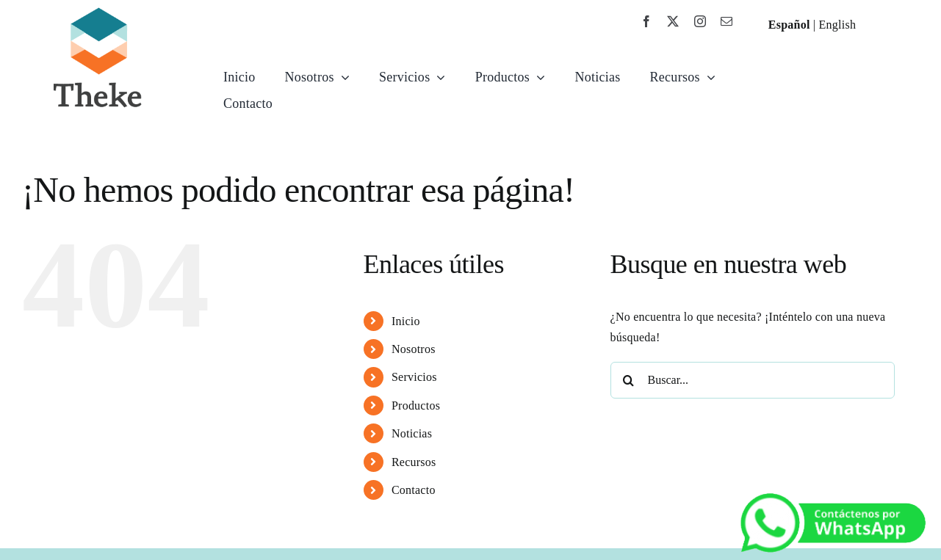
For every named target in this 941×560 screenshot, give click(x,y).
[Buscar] (629, 380)
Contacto (414, 490)
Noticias (412, 433)
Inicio (406, 321)
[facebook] (646, 21)
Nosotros (414, 349)
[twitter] (673, 21)
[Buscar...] (753, 380)
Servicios (414, 377)
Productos (416, 406)
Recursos (414, 462)
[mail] (727, 21)
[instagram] (700, 21)
